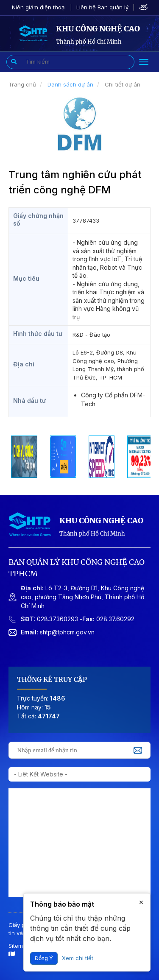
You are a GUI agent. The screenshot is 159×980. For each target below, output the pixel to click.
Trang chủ (22, 84)
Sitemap (19, 950)
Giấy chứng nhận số (38, 219)
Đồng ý (44, 958)
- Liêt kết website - (41, 774)
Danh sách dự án (70, 84)
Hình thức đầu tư (38, 334)
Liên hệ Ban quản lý (102, 7)
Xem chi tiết (78, 958)
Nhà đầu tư (29, 401)
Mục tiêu (26, 278)
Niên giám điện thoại (39, 7)
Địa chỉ (24, 364)
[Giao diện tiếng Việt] (33, 33)
